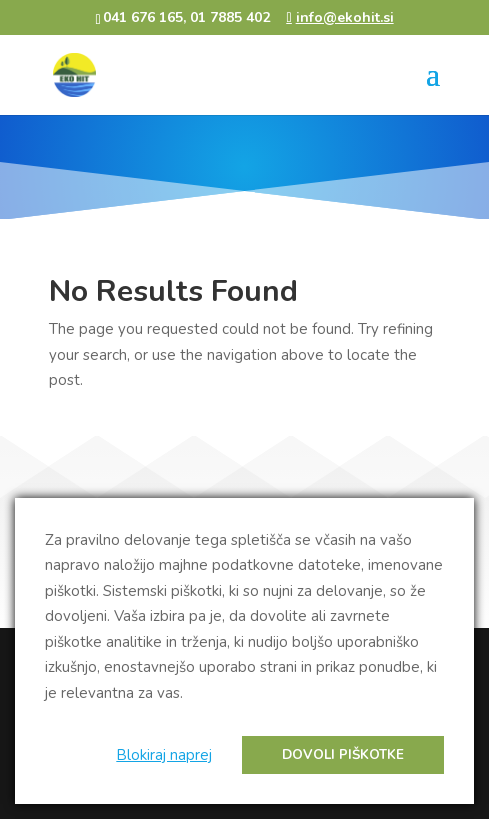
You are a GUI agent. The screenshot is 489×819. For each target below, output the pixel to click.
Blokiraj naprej (164, 755)
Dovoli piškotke (343, 755)
